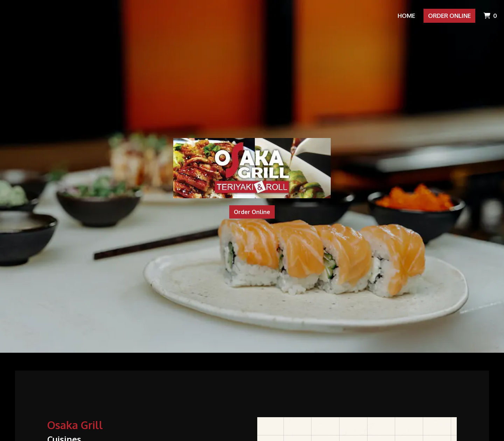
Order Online (449, 16)
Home (406, 16)
